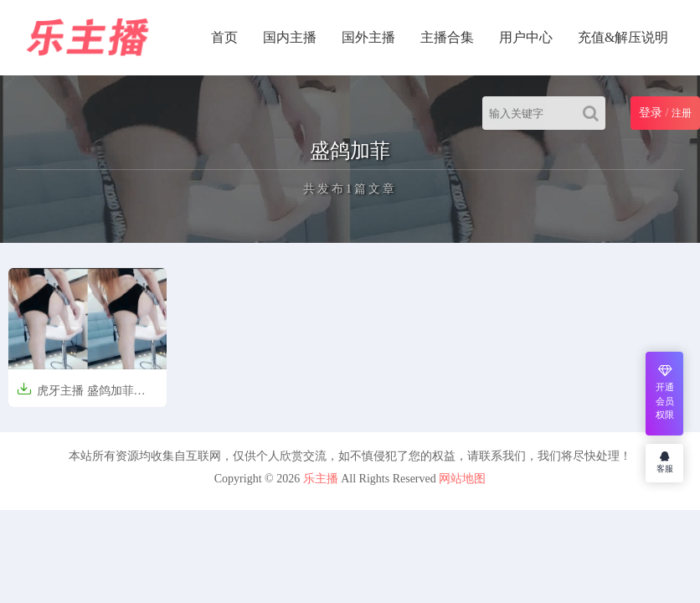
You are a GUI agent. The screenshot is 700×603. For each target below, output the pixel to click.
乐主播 (321, 479)
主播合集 (447, 37)
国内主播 (290, 37)
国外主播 (368, 37)
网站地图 (462, 479)
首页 (224, 37)
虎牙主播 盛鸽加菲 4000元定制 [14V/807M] (77, 396)
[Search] (594, 113)
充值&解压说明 (623, 37)
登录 (651, 113)
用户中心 (526, 37)
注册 (682, 113)
